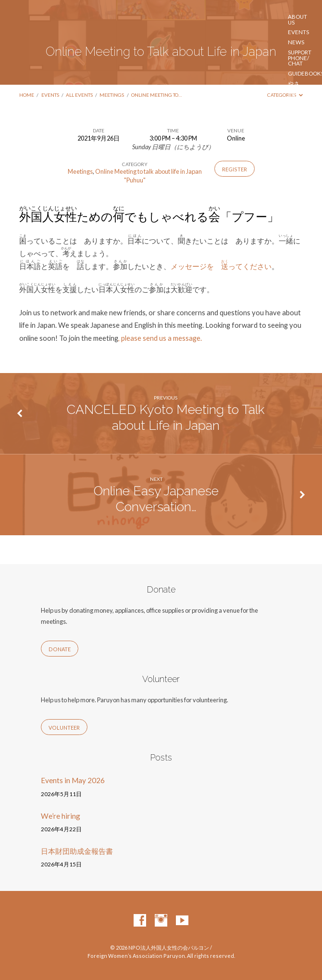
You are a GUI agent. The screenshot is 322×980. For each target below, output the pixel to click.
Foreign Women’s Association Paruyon (80, 125)
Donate (60, 649)
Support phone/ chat (300, 58)
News (296, 42)
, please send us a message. (160, 338)
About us (297, 19)
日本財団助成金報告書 (77, 851)
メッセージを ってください (221, 266)
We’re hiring (61, 816)
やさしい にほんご (295, 92)
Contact (301, 233)
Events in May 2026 (73, 780)
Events (298, 32)
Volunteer (304, 181)
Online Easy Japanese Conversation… (156, 498)
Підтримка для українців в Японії (304, 200)
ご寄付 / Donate (299, 221)
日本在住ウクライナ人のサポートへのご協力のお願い (294, 141)
